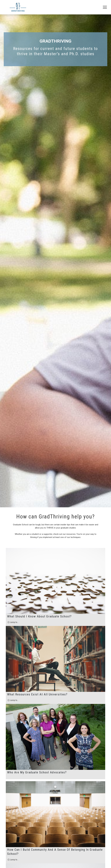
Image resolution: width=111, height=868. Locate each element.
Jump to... (13, 766)
